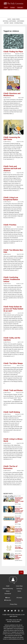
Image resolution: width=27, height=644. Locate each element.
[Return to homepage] (13, 581)
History (6, 23)
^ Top (21, 572)
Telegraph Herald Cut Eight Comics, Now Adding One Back (19, 520)
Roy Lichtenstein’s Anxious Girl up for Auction (19, 540)
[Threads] (19, 611)
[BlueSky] (12, 611)
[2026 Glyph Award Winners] (9, 548)
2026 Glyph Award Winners (19, 548)
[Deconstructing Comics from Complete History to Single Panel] (9, 499)
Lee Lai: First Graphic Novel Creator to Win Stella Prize (19, 530)
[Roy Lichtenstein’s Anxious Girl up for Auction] (9, 539)
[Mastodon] (15, 611)
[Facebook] (5, 611)
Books (12, 23)
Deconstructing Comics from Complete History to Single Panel (19, 500)
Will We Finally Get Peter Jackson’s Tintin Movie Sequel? (19, 510)
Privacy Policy (13, 604)
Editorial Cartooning (9, 21)
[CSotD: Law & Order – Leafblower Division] (9, 556)
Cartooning (21, 21)
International (19, 23)
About (6, 8)
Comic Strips (16, 19)
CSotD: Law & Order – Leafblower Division (18, 557)
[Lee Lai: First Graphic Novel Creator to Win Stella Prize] (9, 529)
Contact (12, 8)
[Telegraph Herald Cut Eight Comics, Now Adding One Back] (9, 519)
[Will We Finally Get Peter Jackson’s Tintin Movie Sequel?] (9, 509)
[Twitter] (8, 611)
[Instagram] (22, 611)
